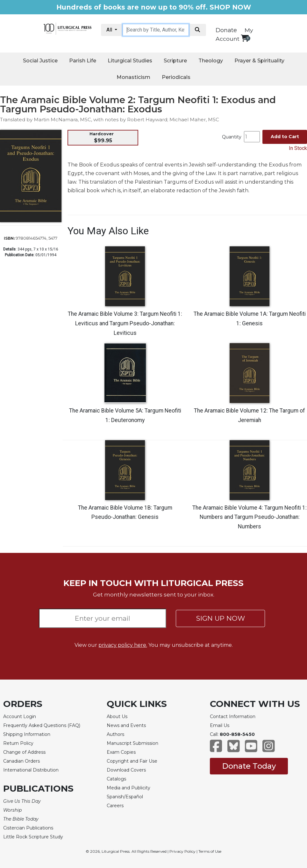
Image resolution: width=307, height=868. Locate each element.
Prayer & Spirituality (259, 61)
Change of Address (24, 752)
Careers (115, 806)
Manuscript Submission (132, 743)
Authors (115, 734)
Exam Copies (121, 752)
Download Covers (126, 770)
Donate (226, 30)
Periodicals (176, 77)
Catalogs (116, 779)
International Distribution (31, 770)
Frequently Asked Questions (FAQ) (42, 725)
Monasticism (133, 77)
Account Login (20, 716)
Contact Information (233, 716)
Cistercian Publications (28, 828)
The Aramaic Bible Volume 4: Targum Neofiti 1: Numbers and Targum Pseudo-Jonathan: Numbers (250, 517)
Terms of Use (210, 851)
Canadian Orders (21, 761)
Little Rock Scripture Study (33, 837)
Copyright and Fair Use (132, 761)
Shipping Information (27, 734)
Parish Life (83, 61)
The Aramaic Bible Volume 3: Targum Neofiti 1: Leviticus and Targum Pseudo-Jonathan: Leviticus (125, 323)
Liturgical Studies (130, 61)
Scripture (175, 61)
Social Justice (40, 61)
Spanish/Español (125, 797)
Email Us (220, 725)
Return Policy (18, 743)
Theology (211, 61)
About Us (117, 716)
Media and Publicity (129, 788)
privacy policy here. (123, 645)
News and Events (126, 725)
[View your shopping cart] (245, 38)
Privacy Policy (182, 851)
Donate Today (249, 766)
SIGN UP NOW (221, 618)
